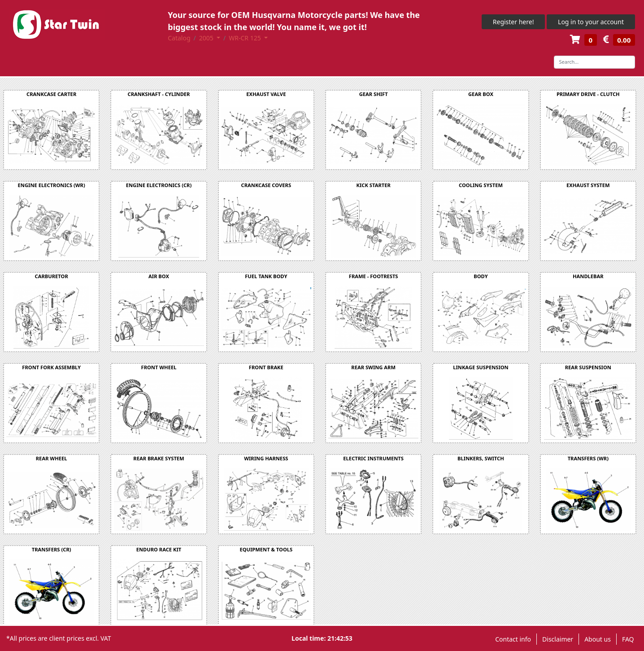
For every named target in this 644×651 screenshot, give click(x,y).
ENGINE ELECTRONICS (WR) (52, 185)
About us (598, 639)
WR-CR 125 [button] (246, 38)
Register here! (513, 22)
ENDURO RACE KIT (159, 549)
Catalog (179, 38)
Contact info (513, 639)
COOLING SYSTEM (481, 185)
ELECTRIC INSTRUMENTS (373, 458)
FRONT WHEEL (159, 367)
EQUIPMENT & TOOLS (266, 549)
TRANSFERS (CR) (52, 549)
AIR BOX (159, 276)
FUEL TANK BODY (266, 276)
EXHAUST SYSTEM (588, 185)
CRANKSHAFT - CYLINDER (159, 94)
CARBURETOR (52, 276)
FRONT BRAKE (266, 367)
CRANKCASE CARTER (51, 94)
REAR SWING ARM (373, 367)
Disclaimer (558, 639)
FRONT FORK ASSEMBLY (51, 367)
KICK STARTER (374, 185)
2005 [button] (207, 38)
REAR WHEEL (52, 458)
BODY (481, 276)
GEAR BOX (481, 94)
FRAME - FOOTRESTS (374, 276)
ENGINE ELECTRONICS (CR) (159, 185)
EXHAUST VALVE (266, 94)
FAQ (628, 639)
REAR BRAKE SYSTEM (159, 458)
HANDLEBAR (588, 276)
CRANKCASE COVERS (266, 185)
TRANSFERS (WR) (588, 458)
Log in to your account (591, 22)
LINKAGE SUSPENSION (481, 367)
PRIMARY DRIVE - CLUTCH (588, 94)
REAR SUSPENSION (588, 367)
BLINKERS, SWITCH (481, 458)
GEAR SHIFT (374, 94)
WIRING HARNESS (266, 458)
